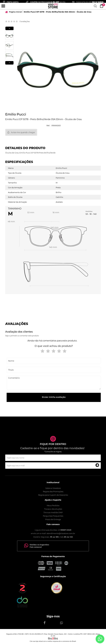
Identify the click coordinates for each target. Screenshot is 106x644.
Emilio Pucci (16, 115)
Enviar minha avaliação (54, 397)
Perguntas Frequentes (53, 516)
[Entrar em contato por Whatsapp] (100, 639)
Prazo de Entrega (53, 519)
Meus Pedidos (53, 505)
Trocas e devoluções (53, 509)
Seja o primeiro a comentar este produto (22, 336)
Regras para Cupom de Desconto (53, 495)
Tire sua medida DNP (53, 512)
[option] (9, 36)
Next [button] (9, 63)
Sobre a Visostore (53, 488)
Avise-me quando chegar (23, 132)
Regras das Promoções (53, 491)
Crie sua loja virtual (36, 641)
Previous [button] (10, 28)
